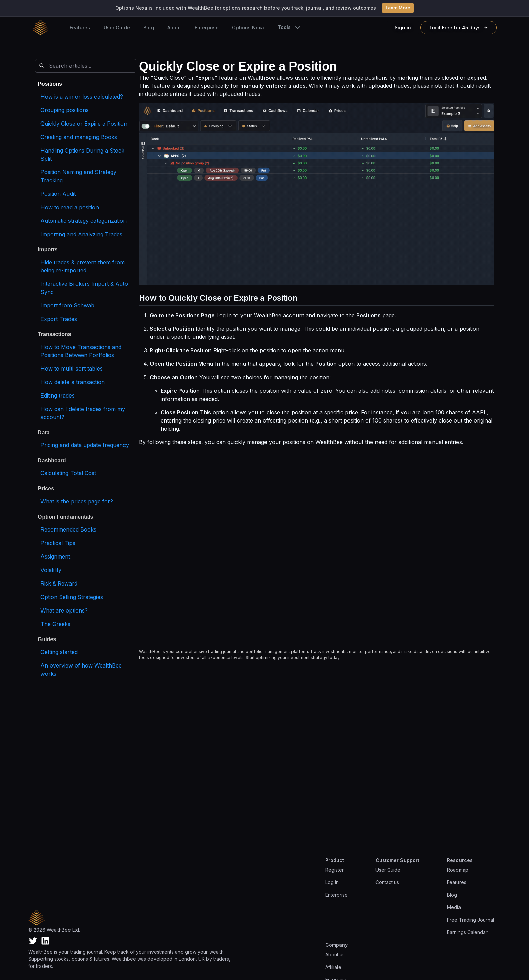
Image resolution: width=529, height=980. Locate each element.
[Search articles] (86, 66)
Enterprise (207, 28)
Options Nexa (248, 28)
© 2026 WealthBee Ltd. (54, 930)
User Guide (117, 28)
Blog (149, 28)
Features (80, 28)
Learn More (398, 8)
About (174, 28)
